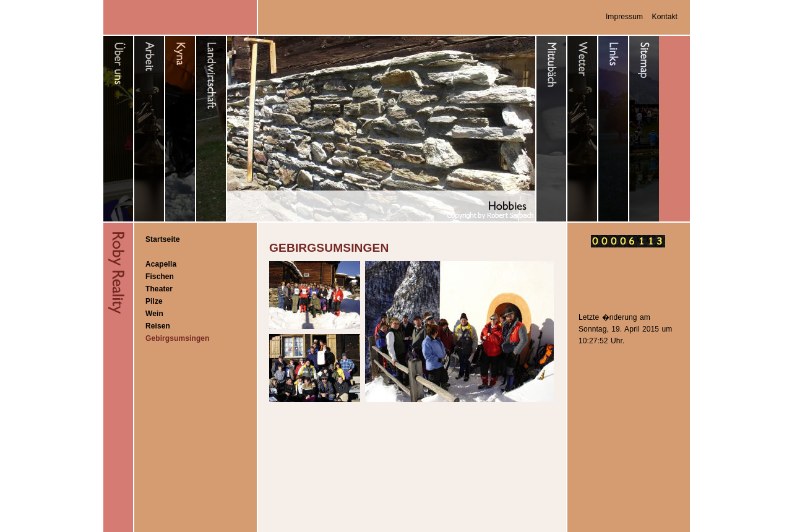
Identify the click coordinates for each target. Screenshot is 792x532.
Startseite (163, 239)
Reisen (158, 326)
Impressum (624, 17)
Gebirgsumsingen (178, 338)
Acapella (161, 264)
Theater (159, 289)
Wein (154, 314)
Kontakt (665, 17)
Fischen (160, 277)
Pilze (154, 301)
